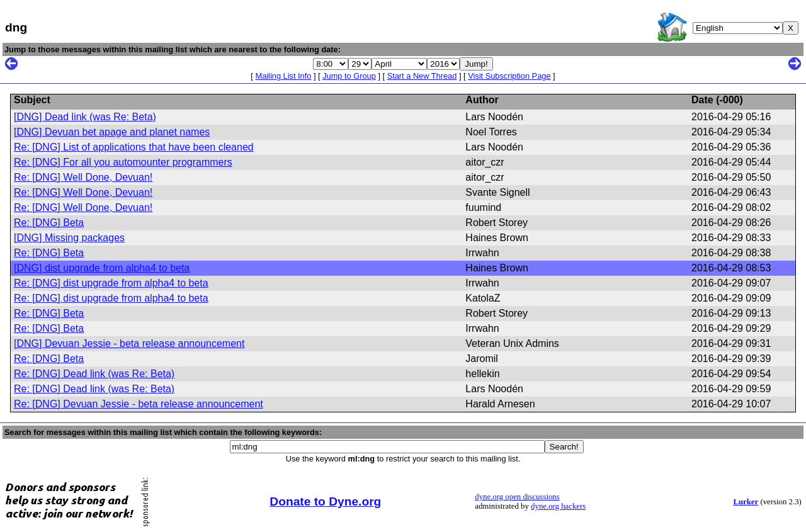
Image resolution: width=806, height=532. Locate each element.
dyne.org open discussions (517, 497)
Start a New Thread (422, 76)
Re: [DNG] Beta (49, 223)
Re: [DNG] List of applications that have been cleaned (134, 147)
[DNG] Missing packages (69, 238)
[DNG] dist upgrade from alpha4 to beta (102, 268)
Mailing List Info (283, 76)
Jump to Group (349, 76)
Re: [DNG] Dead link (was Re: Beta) (94, 374)
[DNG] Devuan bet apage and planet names (112, 132)
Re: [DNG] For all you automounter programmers (123, 162)
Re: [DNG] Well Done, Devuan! (83, 177)
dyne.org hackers (558, 506)
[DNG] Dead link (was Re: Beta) (85, 117)
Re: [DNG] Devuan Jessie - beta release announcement (139, 404)
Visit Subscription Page (509, 76)
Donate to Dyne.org (325, 501)
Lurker (746, 502)
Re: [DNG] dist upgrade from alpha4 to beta (111, 283)
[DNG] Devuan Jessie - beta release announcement (129, 343)
